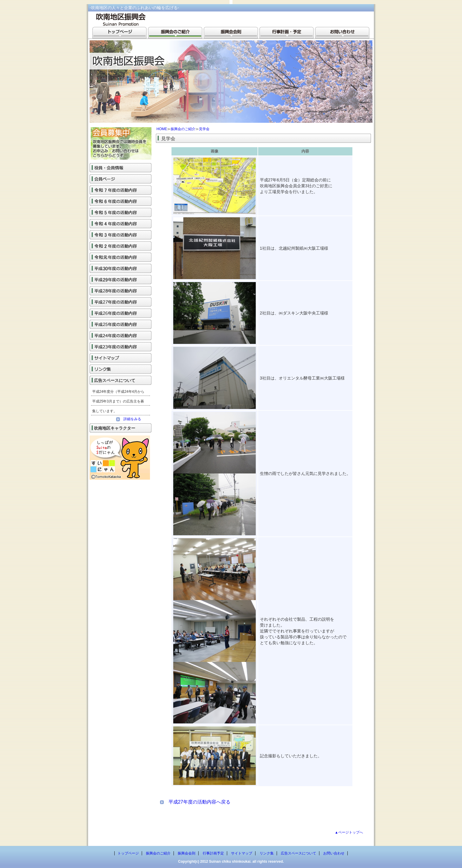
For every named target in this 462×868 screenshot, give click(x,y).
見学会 (204, 129)
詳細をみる (129, 419)
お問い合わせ (334, 853)
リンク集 (267, 853)
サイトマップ (242, 853)
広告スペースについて (298, 853)
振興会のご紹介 (183, 129)
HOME (162, 129)
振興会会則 (187, 853)
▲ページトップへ (349, 832)
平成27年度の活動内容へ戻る (199, 802)
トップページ (128, 853)
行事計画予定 (213, 853)
